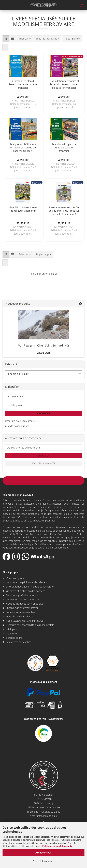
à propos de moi (14, 638)
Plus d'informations (43, 861)
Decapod (24, 534)
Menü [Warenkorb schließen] (5, 5)
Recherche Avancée (44, 463)
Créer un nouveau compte (20, 421)
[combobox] (25, 39)
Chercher (43, 456)
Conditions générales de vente (22, 595)
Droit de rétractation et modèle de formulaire (30, 587)
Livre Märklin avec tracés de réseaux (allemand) (23, 209)
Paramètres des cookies (19, 642)
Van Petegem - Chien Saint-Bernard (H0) (43, 346)
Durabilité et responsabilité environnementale (30, 625)
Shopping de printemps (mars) (22, 608)
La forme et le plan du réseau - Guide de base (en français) (23, 84)
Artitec (81, 531)
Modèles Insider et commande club (25, 604)
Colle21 (14, 534)
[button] (6, 39)
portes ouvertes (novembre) (21, 612)
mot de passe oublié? (17, 426)
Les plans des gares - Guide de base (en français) (64, 147)
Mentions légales (15, 578)
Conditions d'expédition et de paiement (27, 582)
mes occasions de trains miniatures (25, 621)
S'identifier (44, 413)
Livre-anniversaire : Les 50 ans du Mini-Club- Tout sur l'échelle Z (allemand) (64, 211)
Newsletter (12, 634)
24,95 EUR (44, 353)
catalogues (12, 629)
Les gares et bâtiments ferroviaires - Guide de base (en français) (23, 147)
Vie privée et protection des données (26, 591)
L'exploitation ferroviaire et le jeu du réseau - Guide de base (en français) (64, 84)
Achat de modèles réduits (19, 616)
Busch (6, 534)
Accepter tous (43, 853)
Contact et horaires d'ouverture (23, 599)
